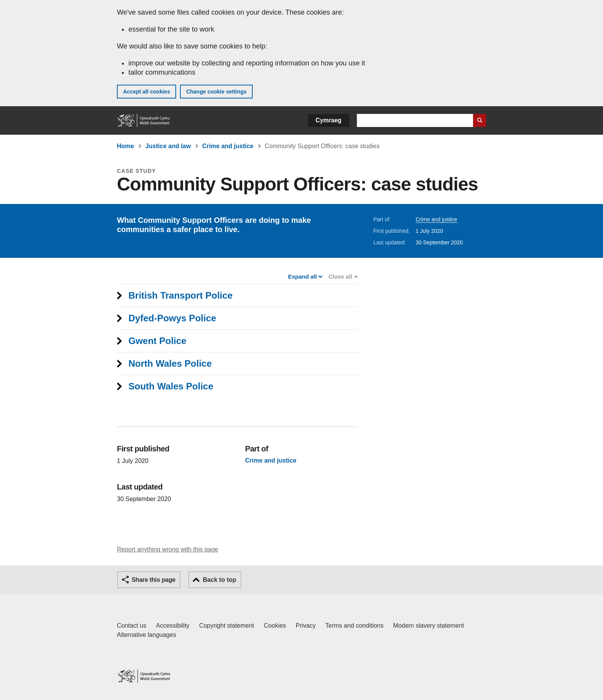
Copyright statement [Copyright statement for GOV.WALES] (227, 626)
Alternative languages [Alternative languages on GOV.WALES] (147, 635)
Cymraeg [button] (329, 120)
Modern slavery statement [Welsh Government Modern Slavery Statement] (428, 626)
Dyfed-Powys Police (172, 318)
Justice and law (168, 146)
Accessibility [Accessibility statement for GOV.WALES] (172, 626)
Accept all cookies (147, 92)
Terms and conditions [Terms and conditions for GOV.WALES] (354, 626)
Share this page (153, 580)
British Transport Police (181, 295)
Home (125, 146)
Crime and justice (228, 146)
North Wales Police (170, 363)
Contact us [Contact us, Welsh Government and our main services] (132, 626)
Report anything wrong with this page (167, 549)
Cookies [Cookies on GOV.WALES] (275, 626)
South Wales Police (171, 386)
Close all (343, 276)
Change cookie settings (216, 92)
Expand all (305, 276)
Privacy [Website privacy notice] (306, 626)
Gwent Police (157, 341)
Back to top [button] (219, 580)
